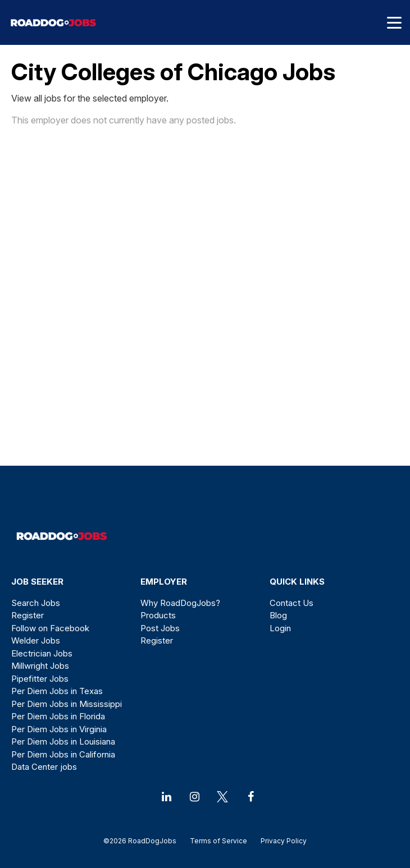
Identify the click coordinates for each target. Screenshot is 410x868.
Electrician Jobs (42, 653)
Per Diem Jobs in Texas (57, 691)
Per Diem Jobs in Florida (58, 716)
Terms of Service (218, 841)
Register (28, 615)
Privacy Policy (280, 841)
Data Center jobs (44, 767)
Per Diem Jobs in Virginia (59, 729)
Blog (278, 615)
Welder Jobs (36, 640)
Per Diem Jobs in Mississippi (67, 704)
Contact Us (291, 603)
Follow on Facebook (50, 628)
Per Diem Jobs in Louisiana (63, 741)
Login (280, 628)
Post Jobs (160, 628)
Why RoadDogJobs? (180, 603)
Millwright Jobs (40, 666)
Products (158, 615)
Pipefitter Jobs (40, 679)
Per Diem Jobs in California (63, 754)
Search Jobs (36, 603)
